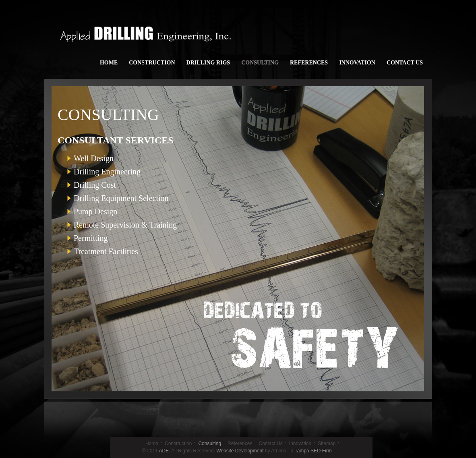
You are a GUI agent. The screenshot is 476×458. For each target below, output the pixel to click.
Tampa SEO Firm (313, 451)
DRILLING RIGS (208, 63)
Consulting (210, 443)
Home (152, 443)
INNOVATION (357, 63)
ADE (164, 451)
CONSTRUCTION (152, 63)
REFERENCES (309, 63)
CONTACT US (405, 63)
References (240, 443)
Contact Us (270, 443)
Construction (178, 443)
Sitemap (327, 443)
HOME (109, 63)
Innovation (300, 443)
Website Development (240, 451)
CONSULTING (260, 63)
